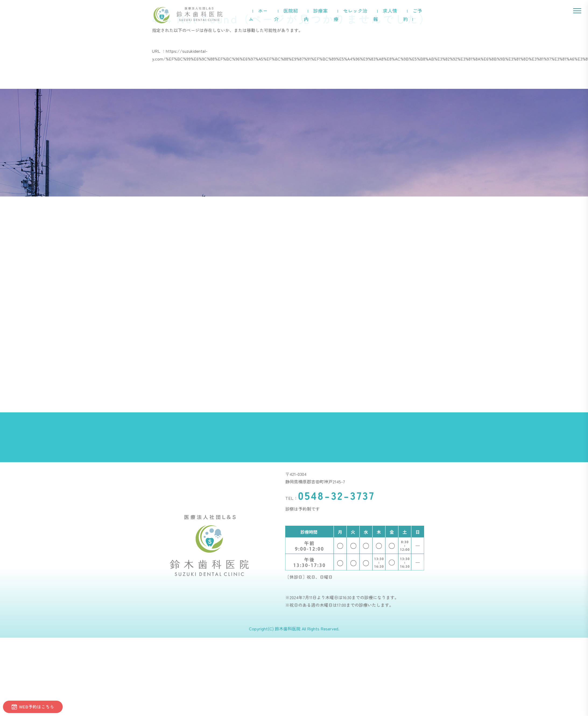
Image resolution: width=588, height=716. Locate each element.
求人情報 (385, 15)
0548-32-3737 (336, 495)
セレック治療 (351, 15)
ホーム (258, 15)
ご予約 (413, 15)
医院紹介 (286, 15)
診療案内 (316, 15)
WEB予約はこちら (33, 707)
